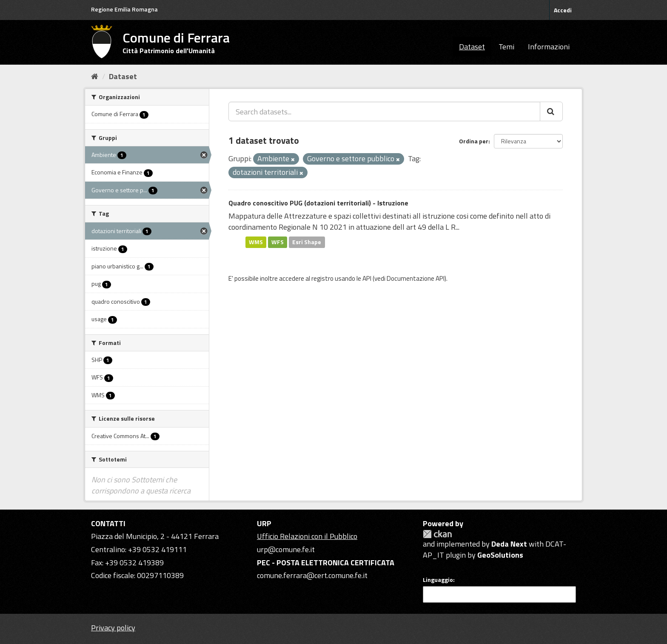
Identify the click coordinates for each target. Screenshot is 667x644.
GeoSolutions (500, 555)
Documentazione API (416, 278)
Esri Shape (307, 242)
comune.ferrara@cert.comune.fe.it (312, 575)
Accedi (563, 10)
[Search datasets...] (384, 111)
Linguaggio (438, 580)
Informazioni (549, 47)
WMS (256, 242)
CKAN (437, 534)
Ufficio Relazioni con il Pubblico (307, 536)
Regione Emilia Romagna (124, 9)
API (367, 278)
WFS (278, 242)
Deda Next (509, 544)
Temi (506, 47)
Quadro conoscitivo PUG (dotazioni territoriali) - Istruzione (318, 203)
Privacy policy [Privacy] (113, 628)
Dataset (472, 47)
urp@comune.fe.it (286, 549)
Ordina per (474, 141)
